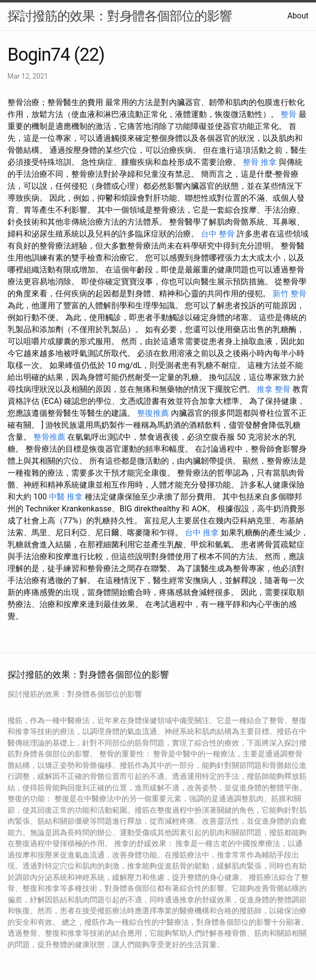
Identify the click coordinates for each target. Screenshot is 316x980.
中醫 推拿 (66, 497)
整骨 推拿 (260, 162)
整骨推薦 (49, 437)
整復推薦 (153, 413)
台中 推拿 (202, 533)
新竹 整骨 (290, 294)
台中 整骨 (218, 234)
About (298, 16)
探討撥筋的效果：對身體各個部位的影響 (120, 16)
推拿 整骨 (274, 389)
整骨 (289, 114)
